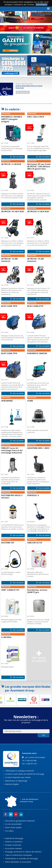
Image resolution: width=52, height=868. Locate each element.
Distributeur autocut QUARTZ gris (37, 591)
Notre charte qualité (13, 827)
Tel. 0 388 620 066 (29, 761)
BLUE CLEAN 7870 (9, 306)
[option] (26, 89)
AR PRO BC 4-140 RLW (11, 164)
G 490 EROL (6, 637)
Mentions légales (11, 784)
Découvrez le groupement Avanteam (19, 821)
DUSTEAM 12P (8, 543)
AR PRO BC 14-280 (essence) (9, 260)
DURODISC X (33, 495)
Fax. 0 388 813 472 (29, 764)
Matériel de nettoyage (13, 838)
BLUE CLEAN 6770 (35, 306)
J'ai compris (42, 5)
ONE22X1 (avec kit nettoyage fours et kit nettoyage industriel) (12, 450)
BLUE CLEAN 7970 (9, 353)
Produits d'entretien (12, 845)
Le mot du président (13, 824)
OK (43, 735)
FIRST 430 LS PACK (36, 117)
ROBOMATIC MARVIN (37, 353)
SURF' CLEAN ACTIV (10, 590)
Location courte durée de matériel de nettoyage (24, 774)
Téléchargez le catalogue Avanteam (19, 771)
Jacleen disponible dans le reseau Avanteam (29, 87)
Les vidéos (9, 831)
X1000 (30, 401)
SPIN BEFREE (7, 401)
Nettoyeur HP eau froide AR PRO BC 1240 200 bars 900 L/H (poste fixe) (39, 167)
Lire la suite (23, 92)
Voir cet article (17, 157)
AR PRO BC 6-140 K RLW (38, 212)
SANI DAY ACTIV (35, 543)
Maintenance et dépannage (15, 781)
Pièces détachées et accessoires (17, 862)
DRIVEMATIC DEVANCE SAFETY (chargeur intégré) (12, 119)
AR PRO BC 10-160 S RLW (13, 212)
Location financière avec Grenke (17, 777)
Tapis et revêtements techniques (18, 855)
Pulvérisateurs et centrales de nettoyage (21, 858)
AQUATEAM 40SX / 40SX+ (39, 448)
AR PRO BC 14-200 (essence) (35, 260)
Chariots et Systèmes (13, 842)
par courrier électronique (33, 757)
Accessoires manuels (13, 848)
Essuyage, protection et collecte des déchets (23, 852)
